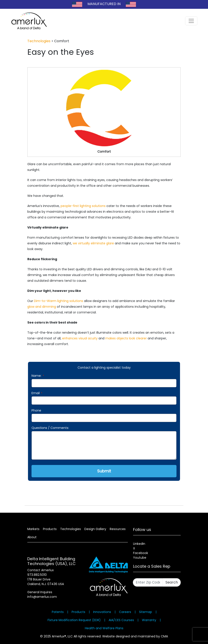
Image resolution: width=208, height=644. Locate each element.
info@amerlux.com (42, 597)
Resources (118, 529)
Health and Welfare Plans (104, 628)
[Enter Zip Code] (148, 582)
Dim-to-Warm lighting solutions (58, 301)
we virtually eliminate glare (93, 243)
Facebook (141, 553)
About (32, 537)
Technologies (39, 41)
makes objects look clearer (126, 338)
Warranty (149, 620)
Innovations (102, 612)
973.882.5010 (37, 575)
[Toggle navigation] (191, 21)
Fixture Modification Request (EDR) (74, 620)
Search (172, 582)
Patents (58, 612)
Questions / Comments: (50, 428)
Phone (36, 410)
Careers (125, 612)
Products (50, 529)
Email (37, 393)
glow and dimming (42, 307)
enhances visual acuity (80, 338)
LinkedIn (139, 544)
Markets (33, 529)
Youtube (140, 558)
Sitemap (146, 612)
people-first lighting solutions (83, 206)
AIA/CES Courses (121, 620)
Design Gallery (95, 529)
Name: (38, 376)
